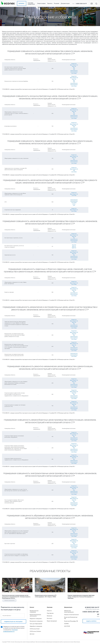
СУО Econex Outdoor (35, 631)
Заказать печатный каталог (72, 615)
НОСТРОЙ (67, 626)
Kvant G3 (74, 66)
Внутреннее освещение (36, 621)
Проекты (50, 4)
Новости (49, 611)
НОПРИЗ (66, 624)
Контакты (50, 618)
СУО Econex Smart (35, 629)
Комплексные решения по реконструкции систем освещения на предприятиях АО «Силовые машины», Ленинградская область (16, 597)
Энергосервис (41, 4)
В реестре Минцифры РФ (71, 621)
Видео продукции (52, 621)
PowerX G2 (74, 64)
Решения (57, 4)
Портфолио (50, 613)
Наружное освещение (36, 619)
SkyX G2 (74, 246)
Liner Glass (74, 73)
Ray (74, 68)
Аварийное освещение (36, 626)
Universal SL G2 (74, 71)
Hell (74, 69)
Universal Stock (74, 72)
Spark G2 (74, 248)
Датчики (32, 634)
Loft (74, 205)
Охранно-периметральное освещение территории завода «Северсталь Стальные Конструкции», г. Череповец (81, 597)
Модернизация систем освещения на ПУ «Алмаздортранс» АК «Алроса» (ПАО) (46, 596)
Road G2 (74, 245)
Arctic (74, 204)
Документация (65, 4)
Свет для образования (36, 624)
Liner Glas (74, 196)
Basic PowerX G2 (74, 65)
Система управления (31, 4)
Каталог (22, 3)
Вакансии (50, 616)
